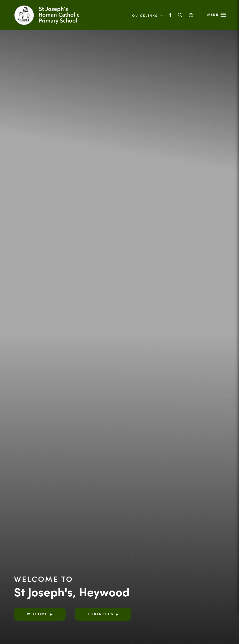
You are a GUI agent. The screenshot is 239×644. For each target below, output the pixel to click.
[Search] (180, 15)
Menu (213, 14)
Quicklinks (147, 15)
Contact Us (101, 614)
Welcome (37, 614)
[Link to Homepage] (53, 15)
